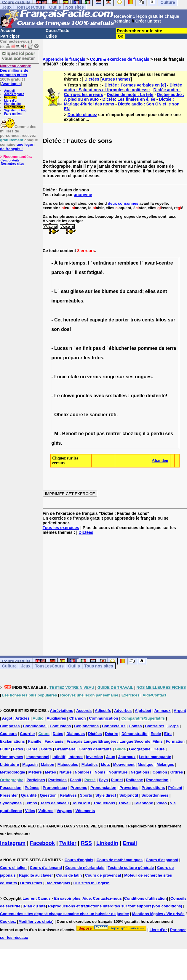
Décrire (112, 734)
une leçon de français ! (17, 147)
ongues (143, 377)
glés (56, 443)
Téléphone (144, 803)
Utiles (51, 36)
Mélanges (165, 764)
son (55, 329)
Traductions (104, 803)
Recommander (14, 107)
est (82, 272)
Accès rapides (14, 94)
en (79, 348)
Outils (55, 7)
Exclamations (12, 741)
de (111, 320)
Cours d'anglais (79, 860)
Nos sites (75, 7)
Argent (180, 711)
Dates (58, 734)
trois (136, 320)
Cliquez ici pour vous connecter (19, 56)
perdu (157, 434)
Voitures (46, 811)
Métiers (35, 772)
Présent (175, 788)
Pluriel (117, 780)
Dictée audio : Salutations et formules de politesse (123, 87)
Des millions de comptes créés (16, 70)
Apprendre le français (64, 59)
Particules (57, 780)
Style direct (106, 795)
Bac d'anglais (58, 883)
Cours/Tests (57, 31)
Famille (35, 741)
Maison (48, 764)
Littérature (9, 764)
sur (89, 291)
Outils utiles (31, 883)
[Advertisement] (115, 590)
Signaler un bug (15, 110)
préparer (73, 358)
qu (68, 272)
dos (65, 329)
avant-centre (159, 263)
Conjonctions (86, 726)
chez (128, 434)
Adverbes (123, 711)
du (123, 291)
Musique (146, 764)
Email (130, 843)
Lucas (61, 348)
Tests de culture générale (131, 868)
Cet (58, 320)
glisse (77, 291)
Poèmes (32, 788)
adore (76, 415)
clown (68, 396)
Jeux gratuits (10, 160)
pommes (148, 348)
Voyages (64, 811)
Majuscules (68, 764)
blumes (110, 291)
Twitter (68, 843)
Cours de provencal (103, 875)
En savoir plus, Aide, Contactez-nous (88, 898)
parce (58, 272)
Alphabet (143, 711)
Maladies (90, 764)
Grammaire (65, 749)
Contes (135, 726)
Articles (23, 718)
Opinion (160, 772)
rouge (109, 377)
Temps (31, 803)
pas (97, 348)
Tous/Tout (81, 803)
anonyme (83, 195)
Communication (103, 718)
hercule (72, 320)
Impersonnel (38, 757)
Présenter (9, 795)
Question (48, 795)
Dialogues (76, 734)
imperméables (67, 301)
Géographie (140, 749)
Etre (168, 734)
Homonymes (12, 757)
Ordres (177, 772)
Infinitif (59, 757)
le (86, 415)
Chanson (78, 718)
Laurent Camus (37, 898)
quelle (138, 396)
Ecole (156, 734)
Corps (173, 726)
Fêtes (18, 749)
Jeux (7, 7)
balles (120, 396)
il (76, 272)
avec (99, 396)
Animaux (163, 711)
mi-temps (75, 263)
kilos (161, 320)
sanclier (98, 415)
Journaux (127, 757)
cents (148, 320)
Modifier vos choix (35, 921)
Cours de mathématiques (120, 860)
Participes (36, 780)
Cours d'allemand (46, 868)
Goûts (46, 749)
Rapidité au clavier (36, 875)
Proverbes (129, 788)
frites (97, 358)
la (61, 263)
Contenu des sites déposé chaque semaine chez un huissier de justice (64, 914)
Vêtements (85, 811)
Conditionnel (35, 726)
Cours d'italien (13, 868)
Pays (103, 780)
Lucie (60, 377)
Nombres (83, 772)
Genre (32, 749)
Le (57, 396)
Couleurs (8, 734)
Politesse (134, 780)
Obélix (61, 415)
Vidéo (161, 803)
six (109, 396)
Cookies (8, 921)
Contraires (155, 726)
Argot (7, 718)
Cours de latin (69, 875)
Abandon (160, 461)
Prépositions (153, 788)
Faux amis (54, 741)
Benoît (70, 434)
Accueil (8, 31)
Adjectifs (103, 711)
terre (171, 348)
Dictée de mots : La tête (130, 95)
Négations (140, 772)
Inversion (95, 757)
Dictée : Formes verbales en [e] (135, 85)
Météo (51, 772)
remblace (128, 263)
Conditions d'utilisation (146, 898)
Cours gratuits (16, 661)
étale (73, 377)
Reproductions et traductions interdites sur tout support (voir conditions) (115, 906)
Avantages (11, 84)
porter (122, 320)
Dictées (92, 79)
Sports (86, 795)
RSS (86, 843)
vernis (94, 377)
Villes (30, 811)
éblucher (119, 348)
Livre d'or (11, 101)
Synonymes (11, 803)
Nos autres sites (12, 164)
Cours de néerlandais (85, 868)
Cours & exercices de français (120, 59)
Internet (76, 757)
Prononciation (103, 788)
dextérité (156, 396)
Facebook (42, 843)
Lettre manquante (155, 757)
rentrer (114, 434)
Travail (124, 803)
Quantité (29, 795)
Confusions (60, 726)
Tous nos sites (99, 666)
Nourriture (118, 772)
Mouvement (124, 764)
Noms (100, 772)
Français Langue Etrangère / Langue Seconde (108, 741)
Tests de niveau (55, 803)
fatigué (95, 272)
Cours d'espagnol (162, 860)
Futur (5, 749)
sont (162, 291)
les (97, 291)
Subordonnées (155, 795)
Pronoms (79, 788)
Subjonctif (129, 795)
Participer (10, 36)
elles (151, 291)
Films (158, 741)
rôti (113, 415)
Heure (159, 749)
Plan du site (12, 104)
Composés (10, 726)
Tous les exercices (61, 528)
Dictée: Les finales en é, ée (129, 99)
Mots (106, 764)
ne (81, 434)
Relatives (68, 795)
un (83, 377)
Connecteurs (114, 726)
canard (135, 291)
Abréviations (61, 711)
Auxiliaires (56, 718)
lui (137, 434)
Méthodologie (13, 772)
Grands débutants (95, 749)
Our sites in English (91, 883)
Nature (65, 772)
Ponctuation (157, 780)
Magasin (30, 764)
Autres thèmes (116, 79)
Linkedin (107, 843)
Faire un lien (13, 114)
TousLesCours (30, 7)
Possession (11, 788)
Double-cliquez (82, 115)
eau (65, 291)
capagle (98, 320)
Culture (9, 666)
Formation (175, 741)
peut (90, 434)
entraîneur (105, 263)
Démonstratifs (134, 734)
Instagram (13, 843)
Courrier (27, 734)
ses (130, 377)
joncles (84, 396)
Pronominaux (55, 788)
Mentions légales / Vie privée (158, 914)
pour (57, 358)
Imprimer (11, 97)
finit (87, 348)
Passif (76, 780)
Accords (84, 711)
